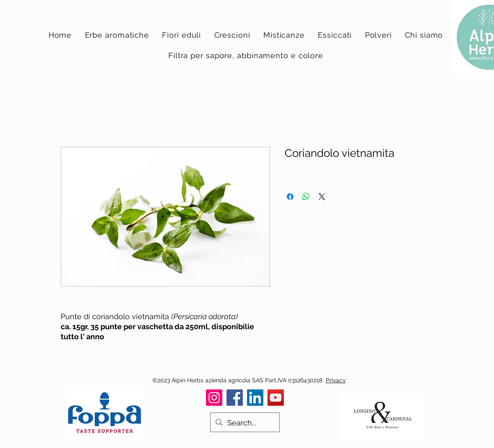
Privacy (336, 380)
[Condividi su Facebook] (290, 197)
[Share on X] (322, 197)
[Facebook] (235, 398)
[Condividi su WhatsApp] (306, 197)
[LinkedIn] (255, 398)
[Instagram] (214, 398)
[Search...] (244, 423)
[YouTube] (276, 398)
